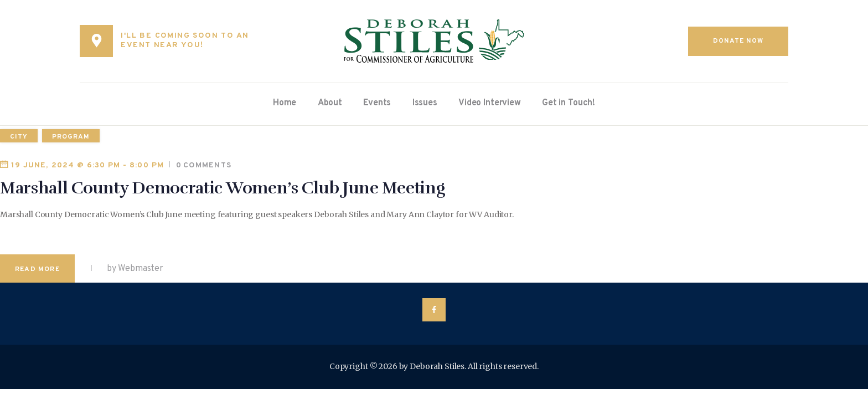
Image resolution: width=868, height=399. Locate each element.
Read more (37, 269)
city (19, 137)
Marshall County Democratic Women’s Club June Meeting (222, 188)
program (71, 137)
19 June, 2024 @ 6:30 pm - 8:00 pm (87, 165)
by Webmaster (134, 269)
